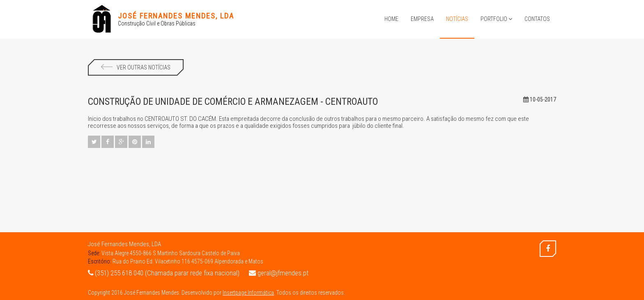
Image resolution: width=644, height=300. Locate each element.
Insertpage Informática (248, 293)
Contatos (537, 19)
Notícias (457, 19)
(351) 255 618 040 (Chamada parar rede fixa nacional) (164, 273)
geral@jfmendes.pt (279, 273)
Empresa (422, 19)
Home (391, 19)
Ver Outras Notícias (136, 67)
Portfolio (496, 19)
